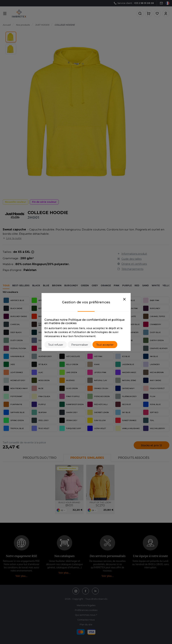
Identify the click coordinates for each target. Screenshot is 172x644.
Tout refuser (56, 345)
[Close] (124, 299)
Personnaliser (80, 345)
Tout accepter (105, 345)
